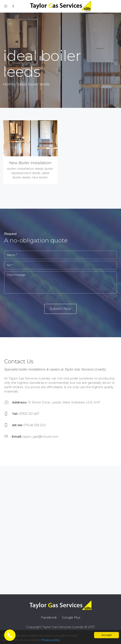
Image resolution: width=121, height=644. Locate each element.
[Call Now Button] (10, 635)
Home (9, 84)
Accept (107, 635)
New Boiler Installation (30, 163)
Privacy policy (50, 640)
